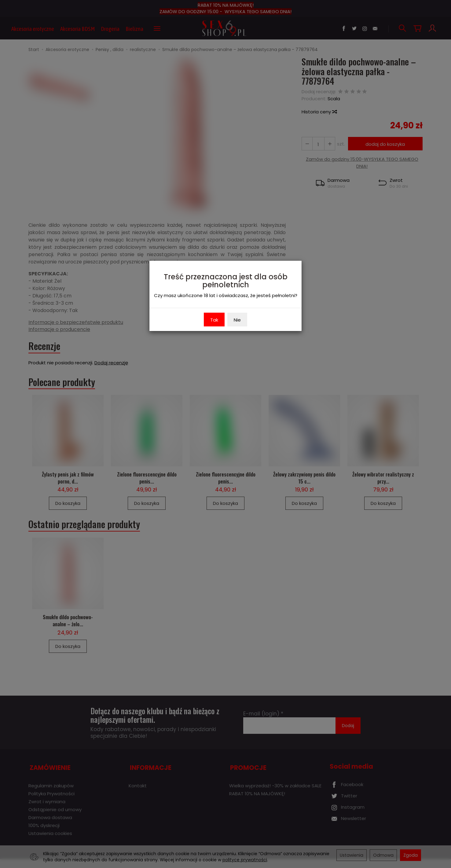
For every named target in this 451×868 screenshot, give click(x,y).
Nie (237, 320)
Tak (214, 320)
